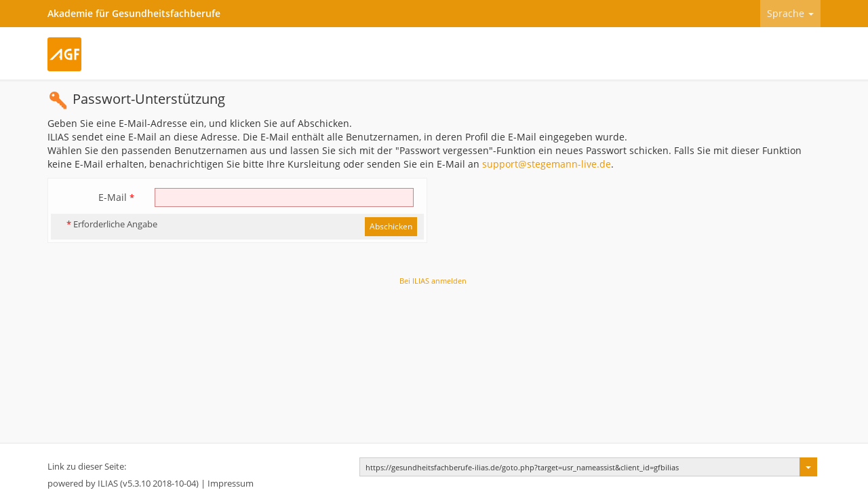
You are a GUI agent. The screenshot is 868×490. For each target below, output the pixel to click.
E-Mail (116, 197)
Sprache (790, 13)
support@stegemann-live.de (547, 164)
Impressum (231, 484)
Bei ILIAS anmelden (433, 281)
